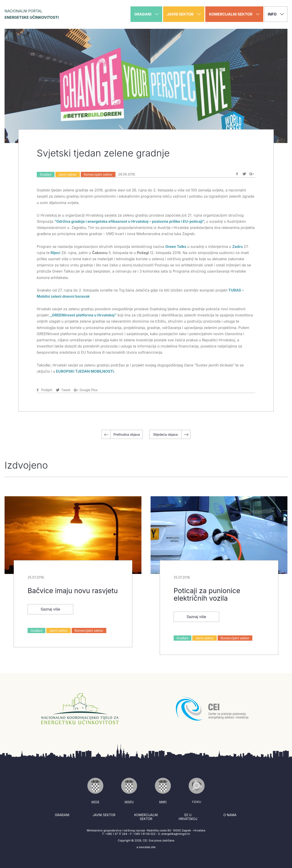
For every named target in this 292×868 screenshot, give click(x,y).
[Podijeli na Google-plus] (252, 174)
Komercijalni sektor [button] (234, 14)
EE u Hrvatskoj (188, 817)
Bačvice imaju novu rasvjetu (73, 591)
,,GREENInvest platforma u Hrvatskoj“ (83, 315)
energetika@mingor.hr (176, 834)
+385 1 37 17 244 (116, 834)
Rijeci (55, 253)
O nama (230, 815)
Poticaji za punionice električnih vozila (207, 594)
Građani (46, 174)
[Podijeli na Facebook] (237, 174)
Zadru (237, 247)
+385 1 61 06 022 (144, 834)
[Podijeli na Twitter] (244, 174)
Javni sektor (68, 174)
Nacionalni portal (32, 14)
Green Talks (176, 247)
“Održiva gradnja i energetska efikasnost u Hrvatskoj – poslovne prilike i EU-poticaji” (129, 221)
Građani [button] (146, 14)
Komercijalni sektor (98, 174)
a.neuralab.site (146, 847)
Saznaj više (50, 609)
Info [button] (276, 14)
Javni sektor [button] (184, 14)
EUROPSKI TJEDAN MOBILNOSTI (85, 371)
